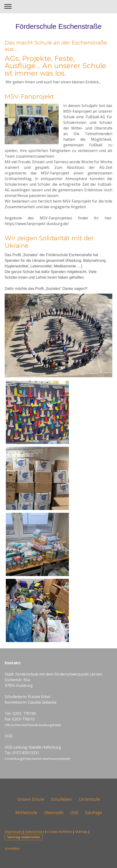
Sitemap (81, 832)
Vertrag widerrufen (24, 837)
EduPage (94, 813)
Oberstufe (54, 813)
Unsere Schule (31, 799)
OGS (74, 813)
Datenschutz (34, 832)
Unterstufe (89, 799)
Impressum (13, 832)
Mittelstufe (26, 813)
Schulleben (62, 799)
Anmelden (12, 848)
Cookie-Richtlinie (59, 832)
